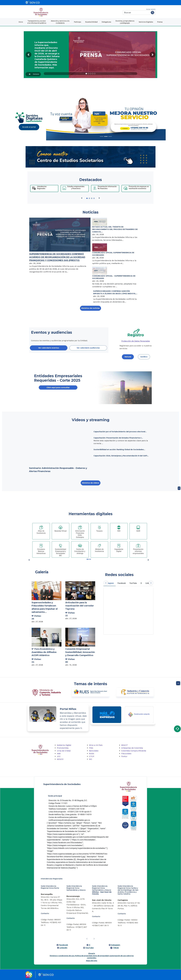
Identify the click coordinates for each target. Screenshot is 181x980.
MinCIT (125, 745)
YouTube (90, 948)
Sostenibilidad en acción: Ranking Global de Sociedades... (119, 450)
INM (59, 754)
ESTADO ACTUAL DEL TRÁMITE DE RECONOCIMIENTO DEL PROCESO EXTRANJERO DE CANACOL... (115, 229)
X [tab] (141, 583)
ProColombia (63, 748)
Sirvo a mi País (96, 745)
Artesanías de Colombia (132, 748)
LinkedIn (63, 948)
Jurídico (144, 357)
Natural (128, 357)
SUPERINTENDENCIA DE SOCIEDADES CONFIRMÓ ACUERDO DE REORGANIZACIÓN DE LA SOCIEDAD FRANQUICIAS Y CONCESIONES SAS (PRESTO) (57, 257)
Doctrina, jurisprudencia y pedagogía (125, 22)
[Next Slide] (157, 117)
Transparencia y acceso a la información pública (37, 22)
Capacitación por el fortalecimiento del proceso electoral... (120, 432)
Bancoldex (94, 751)
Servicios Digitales (146, 22)
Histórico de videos (91, 483)
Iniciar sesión (151, 9)
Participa (78, 22)
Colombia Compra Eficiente (134, 751)
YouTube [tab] (133, 583)
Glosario (92, 953)
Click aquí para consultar (58, 387)
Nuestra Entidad (91, 22)
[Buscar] (136, 13)
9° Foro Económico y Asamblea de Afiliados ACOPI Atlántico (44, 652)
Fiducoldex (126, 754)
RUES (92, 754)
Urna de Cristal (64, 751)
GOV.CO (60, 759)
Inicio (21, 22)
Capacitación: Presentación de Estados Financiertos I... (118, 438)
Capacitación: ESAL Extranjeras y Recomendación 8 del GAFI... (121, 456)
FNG (91, 748)
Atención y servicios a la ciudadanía (60, 22)
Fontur (124, 756)
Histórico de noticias (90, 308)
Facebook (63, 945)
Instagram (116, 945)
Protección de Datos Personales (136, 341)
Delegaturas (106, 22)
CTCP (92, 756)
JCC (59, 756)
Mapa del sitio (92, 961)
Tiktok (116, 948)
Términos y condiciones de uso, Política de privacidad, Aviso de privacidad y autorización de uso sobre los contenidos (92, 957)
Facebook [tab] (122, 583)
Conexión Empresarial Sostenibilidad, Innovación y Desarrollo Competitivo (80, 652)
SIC (91, 759)
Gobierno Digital (64, 745)
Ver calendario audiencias (88, 348)
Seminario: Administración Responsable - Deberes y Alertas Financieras (58, 470)
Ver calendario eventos (49, 348)
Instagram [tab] (110, 583)
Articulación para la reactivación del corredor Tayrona (80, 606)
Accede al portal (29, 127)
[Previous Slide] (55, 117)
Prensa (160, 22)
